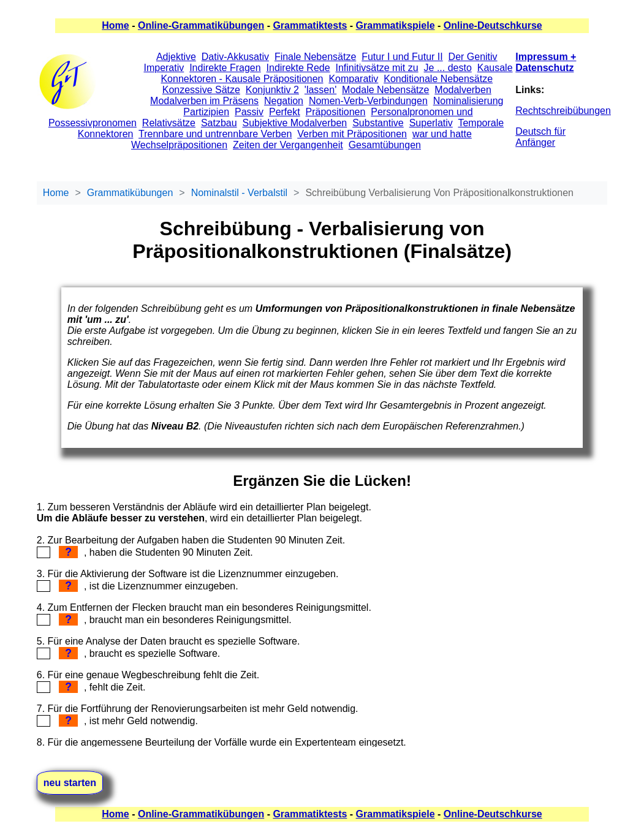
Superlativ (431, 123)
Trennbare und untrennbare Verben (215, 134)
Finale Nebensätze (315, 57)
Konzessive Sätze (201, 90)
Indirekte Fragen (225, 68)
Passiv (249, 112)
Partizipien (206, 112)
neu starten (70, 783)
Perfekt (285, 112)
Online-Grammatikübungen (201, 25)
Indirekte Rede (298, 68)
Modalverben (463, 90)
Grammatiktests (310, 25)
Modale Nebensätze (385, 90)
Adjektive (176, 57)
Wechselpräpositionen (179, 145)
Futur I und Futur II (402, 57)
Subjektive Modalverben (295, 123)
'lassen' (320, 90)
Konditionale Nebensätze (438, 79)
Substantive (378, 123)
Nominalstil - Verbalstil (239, 193)
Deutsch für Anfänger (540, 137)
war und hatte (442, 134)
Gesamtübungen (385, 145)
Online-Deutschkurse (493, 25)
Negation (284, 101)
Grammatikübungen (130, 193)
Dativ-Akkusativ (235, 57)
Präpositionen (336, 112)
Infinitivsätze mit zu (377, 68)
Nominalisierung (468, 101)
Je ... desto (448, 68)
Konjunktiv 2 (272, 90)
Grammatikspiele (396, 25)
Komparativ (353, 79)
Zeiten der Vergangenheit (288, 145)
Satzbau (219, 123)
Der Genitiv (473, 57)
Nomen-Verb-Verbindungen (368, 101)
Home (115, 25)
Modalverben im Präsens (204, 101)
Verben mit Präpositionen (352, 134)
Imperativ (164, 68)
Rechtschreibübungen (563, 111)
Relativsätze (169, 123)
